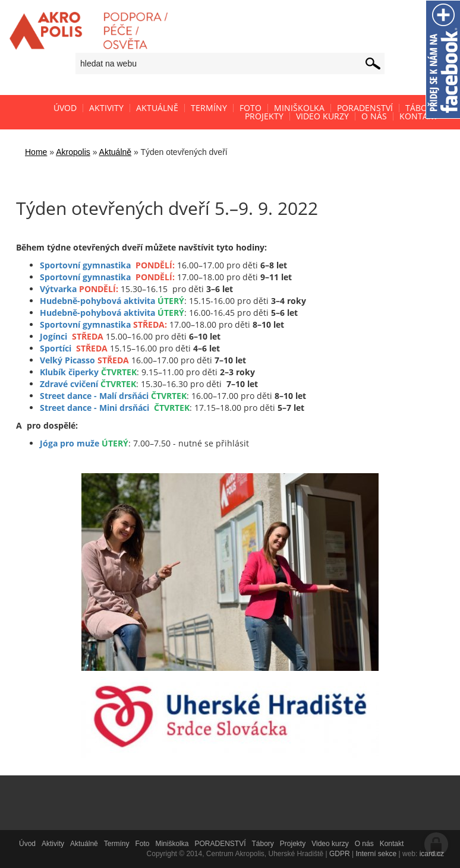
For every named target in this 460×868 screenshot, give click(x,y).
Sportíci (56, 348)
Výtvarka (58, 289)
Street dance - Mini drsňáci (94, 408)
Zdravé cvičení (69, 384)
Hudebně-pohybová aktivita (97, 301)
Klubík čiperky (69, 372)
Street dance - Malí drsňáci (94, 396)
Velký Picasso (67, 360)
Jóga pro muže (70, 443)
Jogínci (53, 336)
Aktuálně (115, 152)
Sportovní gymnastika (85, 265)
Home (36, 152)
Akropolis (73, 152)
